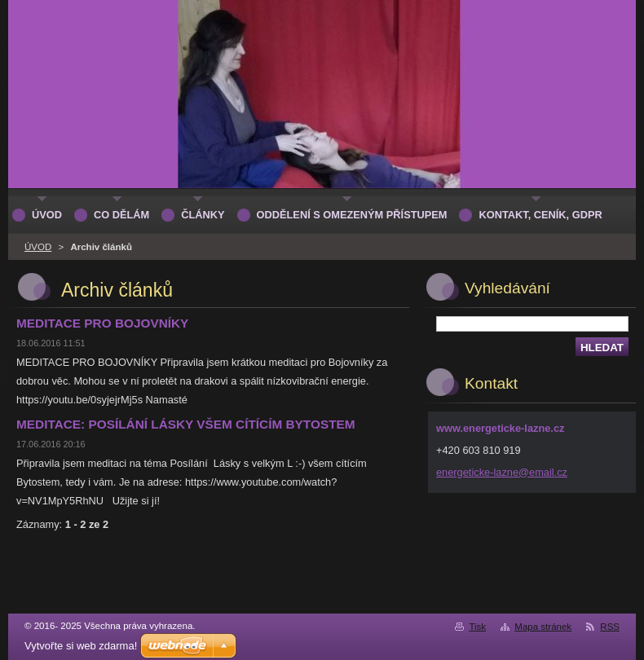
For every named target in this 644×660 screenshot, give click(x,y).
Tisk (477, 627)
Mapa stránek (543, 627)
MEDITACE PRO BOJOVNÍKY (102, 323)
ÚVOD (38, 247)
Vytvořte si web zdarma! (81, 646)
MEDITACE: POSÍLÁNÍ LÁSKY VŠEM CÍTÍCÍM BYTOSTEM (186, 424)
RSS (610, 627)
